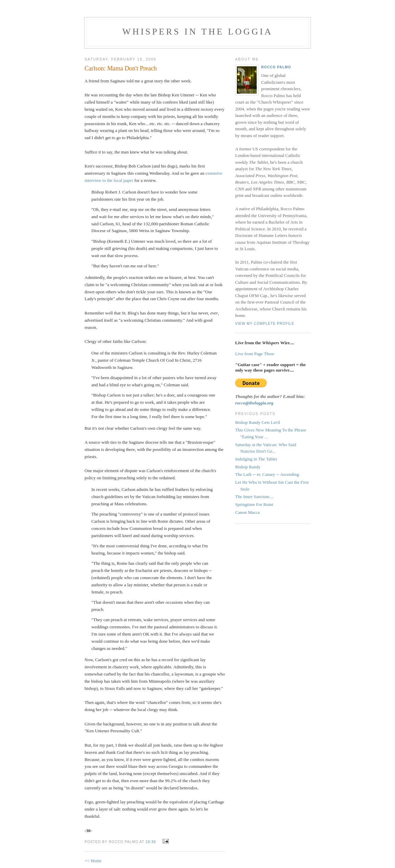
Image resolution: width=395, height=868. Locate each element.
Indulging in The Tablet (256, 459)
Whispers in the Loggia (197, 32)
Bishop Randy (248, 467)
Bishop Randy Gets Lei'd (258, 422)
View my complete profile (265, 324)
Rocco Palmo (276, 67)
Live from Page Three (255, 354)
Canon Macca (247, 512)
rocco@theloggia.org (254, 403)
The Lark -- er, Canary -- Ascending (267, 474)
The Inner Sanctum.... (254, 497)
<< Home (93, 861)
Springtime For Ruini (254, 504)
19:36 (151, 842)
